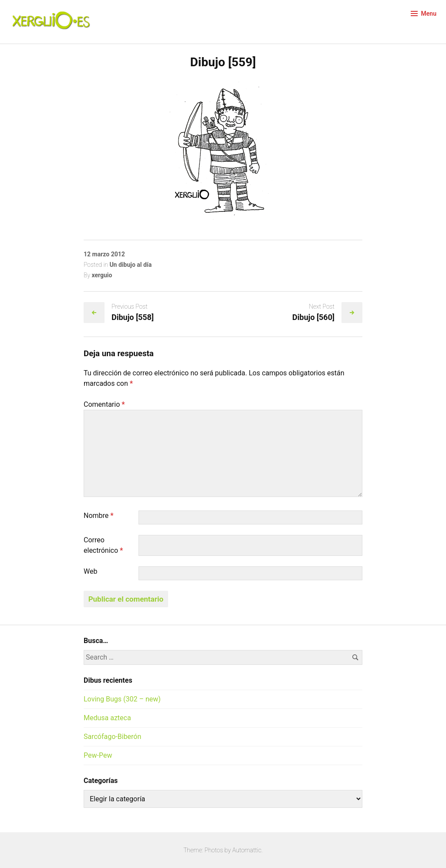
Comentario (104, 404)
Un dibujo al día (130, 265)
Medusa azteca (107, 718)
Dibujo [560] (313, 317)
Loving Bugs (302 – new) (122, 699)
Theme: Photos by (208, 850)
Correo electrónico (103, 545)
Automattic (247, 850)
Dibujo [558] (133, 317)
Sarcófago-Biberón (112, 737)
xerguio (102, 275)
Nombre (99, 516)
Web (90, 571)
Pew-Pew (98, 755)
